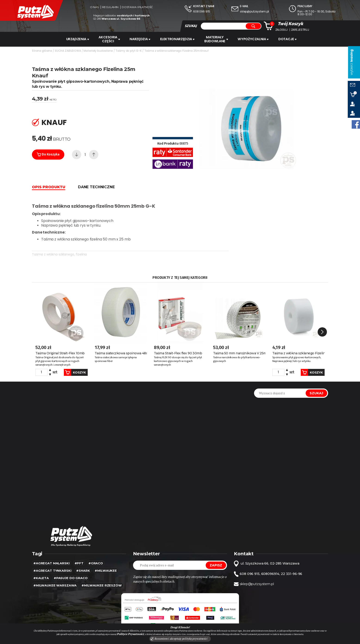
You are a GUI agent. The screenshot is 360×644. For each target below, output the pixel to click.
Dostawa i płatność (137, 7)
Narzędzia (140, 39)
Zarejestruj (300, 30)
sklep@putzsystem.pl (254, 11)
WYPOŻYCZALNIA (255, 39)
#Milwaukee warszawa (55, 577)
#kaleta (41, 569)
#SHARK (83, 562)
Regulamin (110, 7)
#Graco (96, 554)
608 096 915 (202, 11)
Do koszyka (48, 154)
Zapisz (216, 556)
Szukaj (316, 384)
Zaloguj (281, 30)
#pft (79, 554)
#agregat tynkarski (52, 562)
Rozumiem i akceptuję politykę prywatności (179, 639)
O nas (94, 7)
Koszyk (71, 364)
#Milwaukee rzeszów (101, 577)
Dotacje (290, 39)
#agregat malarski (51, 554)
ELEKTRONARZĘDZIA (178, 39)
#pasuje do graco (71, 569)
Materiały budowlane (218, 39)
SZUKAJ (191, 26)
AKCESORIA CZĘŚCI (109, 39)
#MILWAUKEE (106, 562)
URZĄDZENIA (76, 39)
